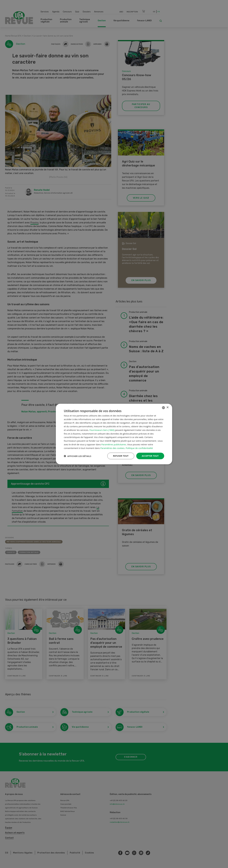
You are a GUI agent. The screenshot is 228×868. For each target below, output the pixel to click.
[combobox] (163, 408)
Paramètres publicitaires (114, 444)
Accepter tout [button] (150, 456)
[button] (78, 456)
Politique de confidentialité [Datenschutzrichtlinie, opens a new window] (139, 448)
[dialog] (114, 434)
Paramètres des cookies (112, 448)
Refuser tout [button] (121, 456)
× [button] (167, 407)
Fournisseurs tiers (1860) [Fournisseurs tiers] (102, 430)
